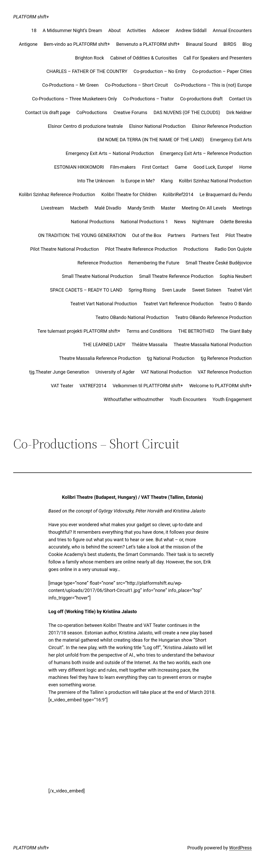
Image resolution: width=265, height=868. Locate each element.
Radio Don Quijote (233, 249)
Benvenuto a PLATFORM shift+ (148, 44)
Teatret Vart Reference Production (178, 304)
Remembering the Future (154, 263)
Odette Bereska (236, 222)
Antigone (28, 44)
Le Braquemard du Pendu (226, 194)
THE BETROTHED (196, 331)
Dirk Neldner (239, 112)
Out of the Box (147, 235)
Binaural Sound (202, 44)
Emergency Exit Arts (231, 140)
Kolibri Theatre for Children (129, 194)
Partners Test (205, 235)
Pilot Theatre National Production (64, 249)
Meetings (242, 208)
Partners (176, 235)
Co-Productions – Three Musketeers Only (75, 99)
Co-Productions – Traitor (148, 99)
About (115, 30)
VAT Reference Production (225, 372)
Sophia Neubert (236, 276)
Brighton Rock (90, 58)
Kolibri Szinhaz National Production (215, 181)
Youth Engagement (232, 399)
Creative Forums (130, 112)
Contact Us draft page (48, 112)
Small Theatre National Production (97, 276)
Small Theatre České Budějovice (219, 263)
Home (245, 167)
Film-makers (123, 167)
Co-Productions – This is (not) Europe (213, 85)
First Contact (155, 167)
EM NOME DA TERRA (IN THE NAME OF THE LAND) (151, 140)
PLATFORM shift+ (31, 17)
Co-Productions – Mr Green (70, 85)
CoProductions (92, 112)
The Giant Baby (236, 331)
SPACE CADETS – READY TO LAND (86, 290)
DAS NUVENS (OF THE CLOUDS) (187, 112)
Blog (247, 44)
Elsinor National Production (157, 126)
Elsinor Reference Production (222, 126)
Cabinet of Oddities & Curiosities (144, 58)
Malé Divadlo (108, 208)
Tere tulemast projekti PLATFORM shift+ (79, 331)
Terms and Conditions (149, 331)
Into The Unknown (96, 181)
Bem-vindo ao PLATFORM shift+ (77, 44)
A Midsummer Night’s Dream (72, 30)
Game (181, 167)
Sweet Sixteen (207, 290)
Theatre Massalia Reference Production (100, 358)
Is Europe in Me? (138, 181)
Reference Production (100, 263)
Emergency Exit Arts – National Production (110, 153)
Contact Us (240, 99)
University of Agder (115, 372)
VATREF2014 (93, 386)
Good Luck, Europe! (213, 167)
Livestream (52, 208)
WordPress (240, 848)
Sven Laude (174, 290)
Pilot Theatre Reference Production (141, 249)
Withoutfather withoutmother (134, 399)
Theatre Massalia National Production (213, 344)
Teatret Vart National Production (104, 304)
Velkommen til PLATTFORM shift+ (148, 386)
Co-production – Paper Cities (222, 71)
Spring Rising (142, 290)
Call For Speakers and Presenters (218, 58)
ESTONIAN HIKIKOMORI (79, 167)
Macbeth (79, 208)
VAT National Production (166, 372)
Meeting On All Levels (204, 208)
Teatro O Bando (236, 304)
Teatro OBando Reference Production (213, 317)
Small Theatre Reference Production (176, 276)
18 (34, 30)
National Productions (93, 222)
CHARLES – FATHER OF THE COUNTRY (87, 71)
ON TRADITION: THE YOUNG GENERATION (82, 235)
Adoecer (161, 30)
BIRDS (230, 44)
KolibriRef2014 (178, 194)
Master (168, 208)
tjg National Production (171, 358)
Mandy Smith (141, 208)
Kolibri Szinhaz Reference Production (57, 194)
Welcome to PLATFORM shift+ (220, 386)
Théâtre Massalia (150, 344)
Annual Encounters (232, 30)
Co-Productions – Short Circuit (136, 85)
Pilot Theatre (239, 235)
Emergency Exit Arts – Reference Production (206, 153)
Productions (196, 249)
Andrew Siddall (191, 30)
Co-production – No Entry (160, 71)
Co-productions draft (201, 99)
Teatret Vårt (240, 290)
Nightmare (203, 222)
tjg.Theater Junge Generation (59, 372)
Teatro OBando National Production (132, 317)
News (180, 222)
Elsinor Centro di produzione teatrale (85, 126)
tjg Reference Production (226, 358)
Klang (167, 181)
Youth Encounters (188, 399)
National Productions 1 (144, 222)
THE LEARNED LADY (104, 344)
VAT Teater (62, 386)
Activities (136, 30)
